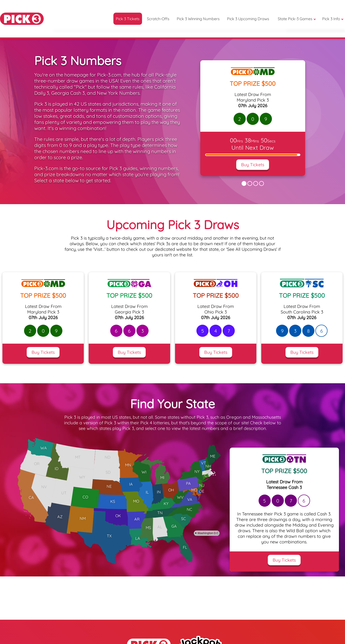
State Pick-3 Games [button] (295, 19)
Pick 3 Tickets (128, 19)
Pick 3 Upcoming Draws (248, 19)
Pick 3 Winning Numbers (198, 19)
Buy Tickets (253, 165)
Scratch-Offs (158, 19)
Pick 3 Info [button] (331, 19)
